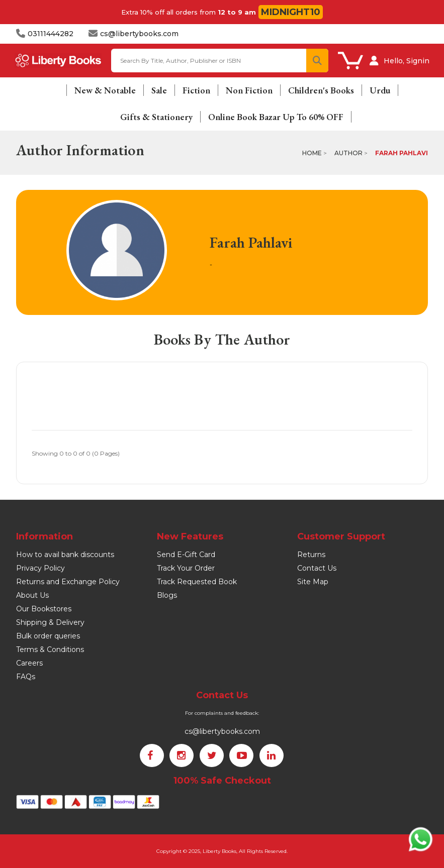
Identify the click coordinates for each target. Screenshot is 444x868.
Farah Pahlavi (402, 153)
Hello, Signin (407, 61)
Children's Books (321, 90)
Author (348, 153)
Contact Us (317, 568)
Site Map (313, 582)
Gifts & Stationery (156, 117)
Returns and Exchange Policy (68, 582)
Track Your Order (186, 568)
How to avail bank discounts (65, 555)
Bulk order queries (48, 636)
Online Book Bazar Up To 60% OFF (276, 117)
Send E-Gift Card (186, 555)
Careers (29, 663)
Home (312, 153)
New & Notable (105, 90)
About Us (32, 595)
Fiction (196, 90)
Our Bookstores (44, 609)
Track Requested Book (197, 582)
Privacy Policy (40, 568)
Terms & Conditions (50, 649)
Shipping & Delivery (50, 622)
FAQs (26, 677)
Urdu (380, 90)
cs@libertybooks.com (222, 731)
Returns (311, 555)
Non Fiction (249, 90)
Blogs (167, 595)
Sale (159, 90)
